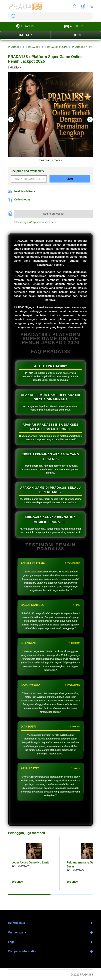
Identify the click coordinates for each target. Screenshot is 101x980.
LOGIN (76, 35)
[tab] (29, 894)
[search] (50, 16)
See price (17, 882)
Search (13, 16)
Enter (70, 179)
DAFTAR (25, 35)
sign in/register (32, 222)
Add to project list (54, 214)
